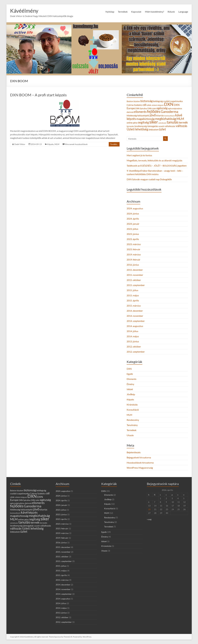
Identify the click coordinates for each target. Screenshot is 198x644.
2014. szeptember (136, 321)
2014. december (135, 311)
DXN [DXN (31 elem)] (169, 104)
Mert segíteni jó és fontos (139, 155)
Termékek (123, 12)
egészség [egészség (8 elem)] (162, 108)
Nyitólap (110, 12)
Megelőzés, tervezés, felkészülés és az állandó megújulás (155, 160)
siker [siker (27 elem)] (154, 122)
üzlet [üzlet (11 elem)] (162, 129)
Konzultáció (133, 410)
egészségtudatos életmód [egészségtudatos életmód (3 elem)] (21, 503)
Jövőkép (131, 394)
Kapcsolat (136, 12)
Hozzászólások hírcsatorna (140, 463)
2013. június (133, 341)
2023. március (134, 244)
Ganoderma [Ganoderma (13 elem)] (170, 112)
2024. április (133, 219)
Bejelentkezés (134, 452)
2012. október (134, 346)
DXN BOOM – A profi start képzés (38, 95)
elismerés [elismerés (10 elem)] (140, 112)
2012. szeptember (136, 352)
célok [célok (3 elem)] (149, 105)
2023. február (133, 249)
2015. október (134, 280)
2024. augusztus (135, 208)
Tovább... (114, 144)
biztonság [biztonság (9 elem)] (146, 101)
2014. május (133, 336)
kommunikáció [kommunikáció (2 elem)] (170, 116)
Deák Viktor (20, 144)
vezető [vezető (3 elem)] (161, 126)
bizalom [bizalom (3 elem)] (137, 101)
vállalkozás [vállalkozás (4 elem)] (170, 126)
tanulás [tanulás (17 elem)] (173, 122)
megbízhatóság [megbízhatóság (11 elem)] (166, 119)
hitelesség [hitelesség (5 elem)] (132, 115)
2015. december (135, 270)
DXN (129, 369)
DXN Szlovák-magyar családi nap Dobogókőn (149, 179)
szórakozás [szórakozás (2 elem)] (162, 123)
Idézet (130, 389)
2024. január (133, 224)
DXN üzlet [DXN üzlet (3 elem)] (152, 108)
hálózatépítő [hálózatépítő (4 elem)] (143, 116)
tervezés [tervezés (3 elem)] (130, 126)
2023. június (133, 234)
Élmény (130, 384)
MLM (57, 144)
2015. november (135, 275)
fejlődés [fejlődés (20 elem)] (154, 111)
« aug (149, 519)
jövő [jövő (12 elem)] (153, 115)
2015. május (133, 295)
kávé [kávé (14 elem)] (179, 115)
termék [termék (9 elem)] (183, 122)
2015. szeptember (136, 285)
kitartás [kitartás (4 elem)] (160, 116)
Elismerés (132, 379)
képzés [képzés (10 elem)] (131, 119)
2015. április (133, 300)
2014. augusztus (135, 326)
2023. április (133, 239)
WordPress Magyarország (140, 468)
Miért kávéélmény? (154, 12)
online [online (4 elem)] (130, 123)
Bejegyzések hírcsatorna (139, 457)
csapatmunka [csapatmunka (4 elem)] (176, 101)
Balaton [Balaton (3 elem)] (130, 101)
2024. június (133, 213)
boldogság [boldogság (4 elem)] (158, 101)
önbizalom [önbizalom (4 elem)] (154, 130)
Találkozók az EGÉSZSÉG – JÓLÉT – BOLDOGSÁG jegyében (157, 166)
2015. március (134, 306)
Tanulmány (132, 425)
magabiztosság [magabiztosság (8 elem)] (145, 119)
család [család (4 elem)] (166, 101)
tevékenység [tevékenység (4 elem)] (141, 126)
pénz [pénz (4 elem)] (135, 123)
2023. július (132, 229)
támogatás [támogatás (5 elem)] (153, 126)
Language (183, 12)
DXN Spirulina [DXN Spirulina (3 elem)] (141, 108)
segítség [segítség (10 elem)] (143, 122)
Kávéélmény (24, 11)
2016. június (133, 265)
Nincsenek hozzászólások (76, 144)
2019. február (133, 260)
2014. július (132, 331)
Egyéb (130, 374)
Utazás (130, 435)
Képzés (50, 144)
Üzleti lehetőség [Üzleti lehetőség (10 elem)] (138, 129)
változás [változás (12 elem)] (182, 126)
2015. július (132, 290)
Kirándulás (132, 405)
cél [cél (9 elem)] (145, 105)
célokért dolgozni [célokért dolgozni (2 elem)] (158, 105)
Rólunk (171, 12)
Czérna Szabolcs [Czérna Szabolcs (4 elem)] (135, 105)
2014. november (135, 316)
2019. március (134, 254)
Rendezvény (133, 420)
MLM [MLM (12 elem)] (180, 119)
